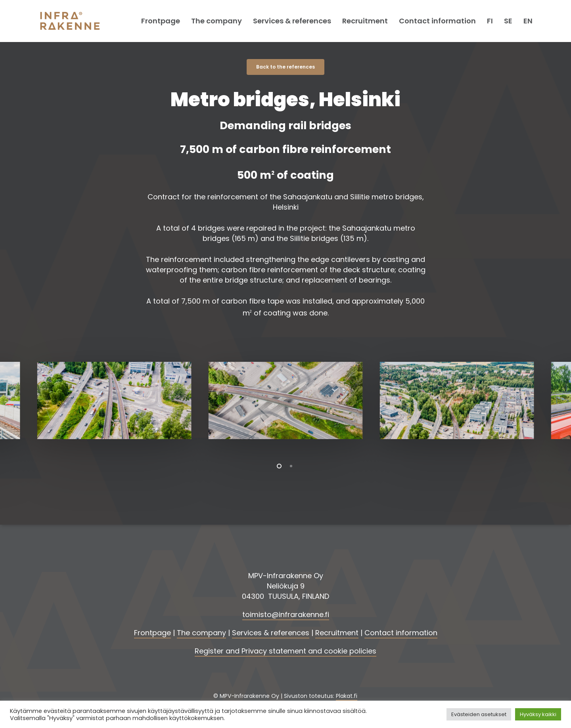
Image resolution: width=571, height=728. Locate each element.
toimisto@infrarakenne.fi (286, 614)
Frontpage (152, 633)
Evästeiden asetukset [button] (479, 714)
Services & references (271, 633)
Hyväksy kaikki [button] (538, 714)
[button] (285, 67)
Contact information (401, 633)
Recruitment (337, 633)
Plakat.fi (347, 696)
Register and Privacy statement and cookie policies (285, 651)
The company (201, 633)
